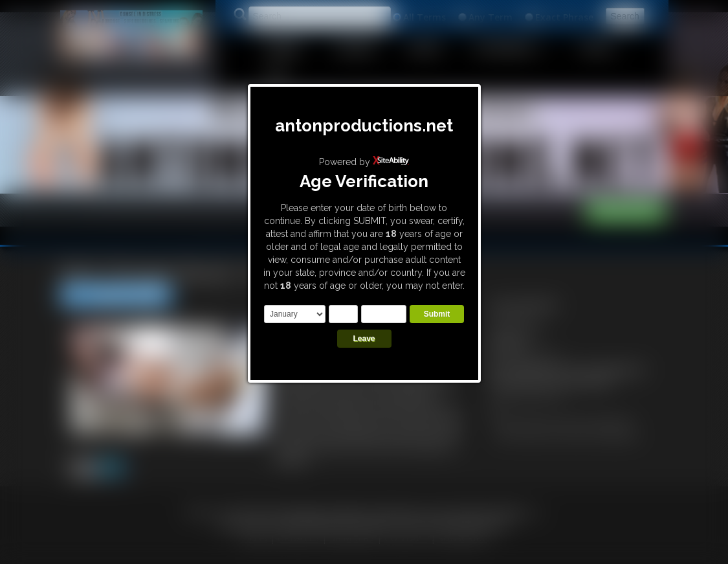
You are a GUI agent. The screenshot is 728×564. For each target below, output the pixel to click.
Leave (364, 339)
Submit (437, 314)
